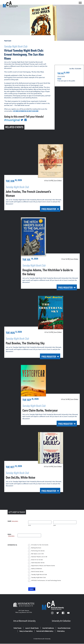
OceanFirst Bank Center (18, 629)
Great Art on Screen (37, 559)
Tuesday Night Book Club (21, 46)
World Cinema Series (37, 571)
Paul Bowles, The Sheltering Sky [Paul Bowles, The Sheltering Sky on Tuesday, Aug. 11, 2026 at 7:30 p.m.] (31, 344)
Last (55, 525)
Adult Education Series (38, 562)
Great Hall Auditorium (60, 627)
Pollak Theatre (22, 627)
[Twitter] (58, 613)
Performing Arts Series (38, 550)
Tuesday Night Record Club (39, 574)
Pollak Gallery (42, 632)
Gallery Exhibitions (37, 568)
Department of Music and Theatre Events (43, 565)
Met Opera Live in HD (38, 553)
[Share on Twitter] (23, 123)
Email (11, 534)
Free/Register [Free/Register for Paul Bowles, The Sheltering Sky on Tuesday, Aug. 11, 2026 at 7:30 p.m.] (46, 358)
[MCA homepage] (10, 4)
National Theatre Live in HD (39, 556)
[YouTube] (68, 613)
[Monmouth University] (24, 605)
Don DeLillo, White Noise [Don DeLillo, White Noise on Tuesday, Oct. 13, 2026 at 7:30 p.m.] (25, 477)
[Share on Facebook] (27, 123)
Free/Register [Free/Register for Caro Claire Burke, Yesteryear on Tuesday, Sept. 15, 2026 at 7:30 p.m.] (62, 424)
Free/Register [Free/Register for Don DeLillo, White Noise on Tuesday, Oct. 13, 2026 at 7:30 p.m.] (46, 491)
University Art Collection (61, 620)
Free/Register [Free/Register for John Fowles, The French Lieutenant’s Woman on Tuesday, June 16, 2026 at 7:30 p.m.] (46, 211)
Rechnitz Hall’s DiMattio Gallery (63, 629)
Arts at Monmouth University (25, 620)
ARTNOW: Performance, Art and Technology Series (46, 580)
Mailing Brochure (36, 547)
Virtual (60, 77)
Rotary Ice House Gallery (39, 629)
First (30, 525)
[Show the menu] (80, 3)
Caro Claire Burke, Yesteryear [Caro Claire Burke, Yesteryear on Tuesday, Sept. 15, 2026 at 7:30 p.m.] (46, 410)
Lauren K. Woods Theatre (40, 627)
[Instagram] (52, 613)
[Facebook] (63, 613)
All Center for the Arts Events (40, 544)
